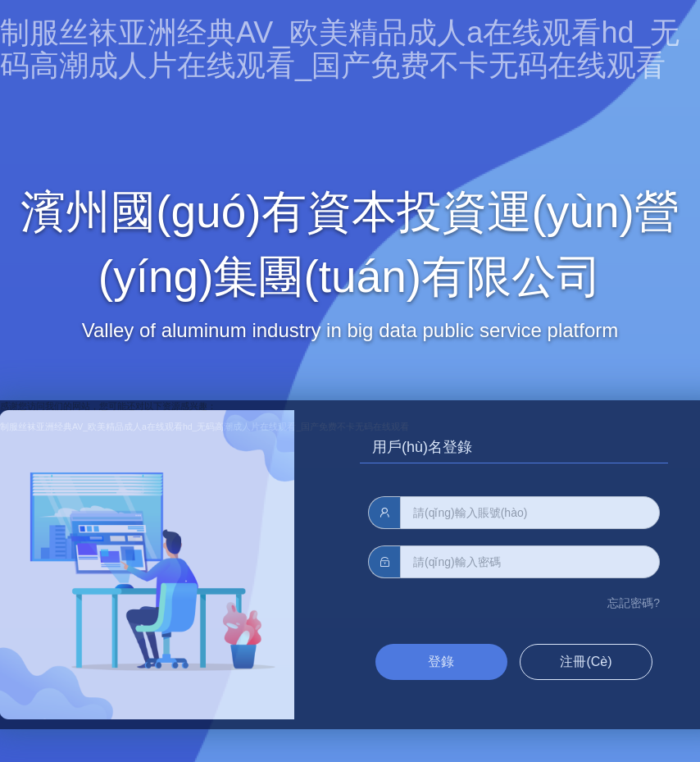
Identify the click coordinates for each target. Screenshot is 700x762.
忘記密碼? (634, 603)
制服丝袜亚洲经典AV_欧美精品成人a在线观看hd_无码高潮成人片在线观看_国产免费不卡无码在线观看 (340, 49)
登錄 (441, 662)
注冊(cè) (586, 662)
